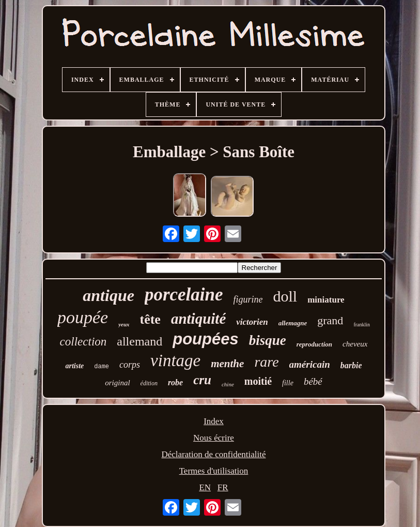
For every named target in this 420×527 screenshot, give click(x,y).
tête (150, 319)
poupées (205, 339)
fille (288, 383)
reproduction (314, 344)
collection (83, 342)
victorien (252, 322)
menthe (227, 364)
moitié (258, 381)
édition (149, 383)
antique (108, 295)
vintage (175, 360)
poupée (83, 317)
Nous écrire (214, 438)
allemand (139, 341)
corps (130, 365)
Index (214, 421)
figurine (248, 299)
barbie (351, 365)
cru (202, 380)
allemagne (293, 323)
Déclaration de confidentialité (213, 454)
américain (310, 364)
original (117, 383)
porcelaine (184, 295)
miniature (326, 300)
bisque (268, 340)
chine (228, 384)
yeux (124, 324)
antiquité (198, 319)
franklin (362, 325)
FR (223, 487)
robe (175, 382)
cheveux (355, 344)
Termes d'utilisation (214, 471)
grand (330, 320)
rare (266, 362)
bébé (313, 381)
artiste (74, 366)
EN (205, 487)
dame (102, 367)
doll (285, 296)
